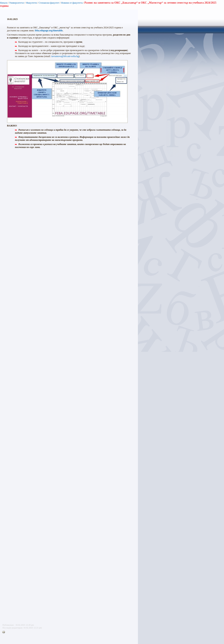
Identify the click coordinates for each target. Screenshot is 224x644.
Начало (4, 3)
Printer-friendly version (5, 632)
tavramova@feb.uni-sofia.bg (65, 56)
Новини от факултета (72, 3)
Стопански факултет (49, 3)
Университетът (17, 3)
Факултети (31, 3)
